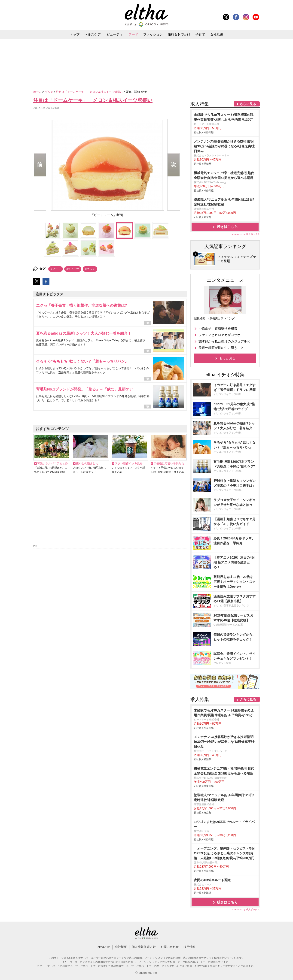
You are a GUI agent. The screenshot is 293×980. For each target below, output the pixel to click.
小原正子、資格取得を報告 (218, 328)
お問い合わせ (170, 947)
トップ (75, 34)
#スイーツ (73, 269)
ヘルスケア (93, 34)
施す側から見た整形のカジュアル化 (224, 341)
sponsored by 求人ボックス (246, 234)
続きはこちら (227, 227)
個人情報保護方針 (144, 947)
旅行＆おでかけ (179, 34)
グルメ (49, 92)
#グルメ (90, 269)
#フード (56, 269)
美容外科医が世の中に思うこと (221, 348)
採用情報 (189, 947)
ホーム (38, 92)
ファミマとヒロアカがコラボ (220, 335)
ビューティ (115, 34)
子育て (200, 34)
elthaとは (104, 947)
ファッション (153, 34)
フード (133, 34)
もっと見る (227, 358)
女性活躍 (217, 34)
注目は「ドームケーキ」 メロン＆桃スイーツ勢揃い (90, 92)
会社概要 (121, 947)
